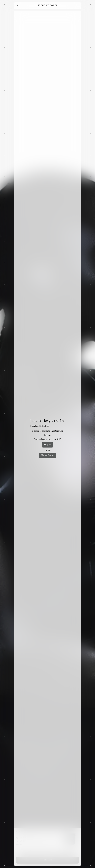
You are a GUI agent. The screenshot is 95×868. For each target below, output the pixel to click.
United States (48, 456)
